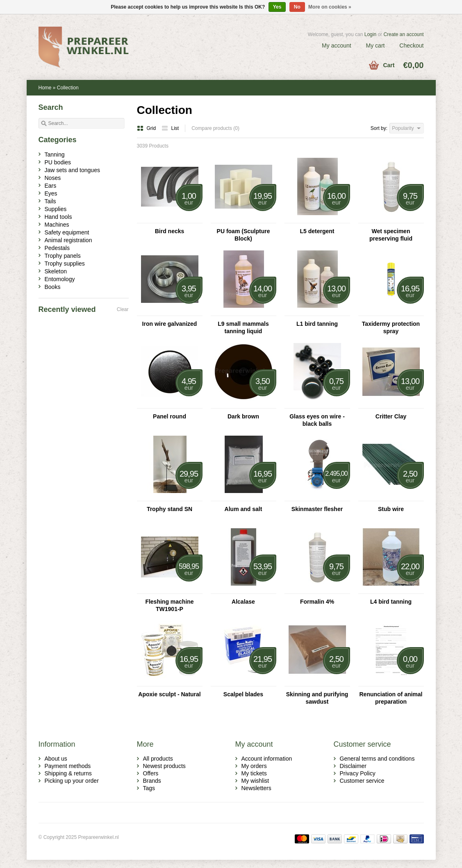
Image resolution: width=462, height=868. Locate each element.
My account (337, 45)
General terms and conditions (377, 759)
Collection (68, 88)
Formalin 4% (317, 602)
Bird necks (170, 231)
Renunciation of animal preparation (391, 698)
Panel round (170, 416)
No (297, 7)
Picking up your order (72, 781)
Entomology (60, 279)
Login (370, 34)
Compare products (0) (215, 128)
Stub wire (391, 509)
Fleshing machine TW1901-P (169, 605)
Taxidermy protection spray (391, 327)
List (170, 128)
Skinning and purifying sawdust (317, 698)
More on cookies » (330, 7)
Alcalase (243, 602)
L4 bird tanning (391, 602)
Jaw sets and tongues (72, 170)
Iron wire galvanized (170, 324)
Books (53, 287)
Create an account (403, 34)
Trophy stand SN (170, 509)
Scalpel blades (243, 694)
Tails (50, 201)
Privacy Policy (358, 773)
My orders (254, 766)
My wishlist (255, 781)
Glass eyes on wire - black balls (317, 420)
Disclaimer (353, 766)
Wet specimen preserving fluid (391, 235)
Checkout (411, 45)
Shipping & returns (68, 773)
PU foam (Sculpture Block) (244, 235)
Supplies (56, 209)
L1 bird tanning (317, 324)
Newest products (164, 766)
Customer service (362, 781)
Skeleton (56, 271)
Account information (267, 759)
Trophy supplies (65, 264)
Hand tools (58, 217)
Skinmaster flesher (317, 509)
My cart (376, 45)
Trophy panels (63, 256)
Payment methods (68, 766)
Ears (51, 186)
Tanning (55, 155)
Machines (57, 225)
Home (45, 88)
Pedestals (57, 248)
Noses (53, 178)
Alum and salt (244, 509)
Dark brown (243, 416)
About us (56, 759)
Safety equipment (67, 232)
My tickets (254, 773)
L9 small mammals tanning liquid (243, 327)
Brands (152, 781)
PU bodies (58, 162)
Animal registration (68, 240)
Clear (123, 309)
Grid (147, 128)
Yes (277, 7)
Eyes (51, 193)
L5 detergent (317, 231)
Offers (151, 773)
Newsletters (256, 788)
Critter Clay (391, 416)
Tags (149, 788)
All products (158, 759)
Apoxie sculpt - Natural (169, 694)
